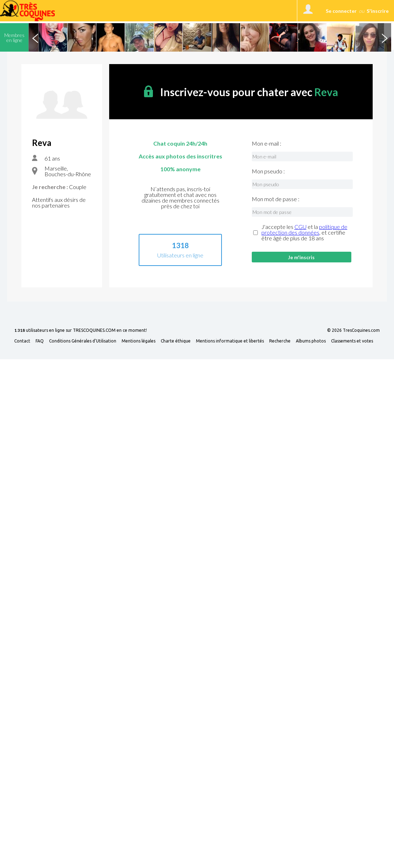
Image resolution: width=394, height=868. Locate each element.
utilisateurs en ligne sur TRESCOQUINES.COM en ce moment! (81, 331)
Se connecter (341, 11)
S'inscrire (378, 11)
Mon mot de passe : (276, 199)
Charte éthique (176, 341)
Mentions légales (139, 341)
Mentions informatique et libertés (230, 341)
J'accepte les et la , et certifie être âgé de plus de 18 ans (304, 232)
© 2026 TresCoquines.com (353, 330)
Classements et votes (352, 341)
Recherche (280, 341)
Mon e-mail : (267, 143)
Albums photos (311, 341)
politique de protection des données (304, 229)
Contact (22, 341)
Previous (35, 37)
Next (384, 37)
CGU (300, 227)
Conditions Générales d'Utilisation (83, 341)
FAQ (40, 341)
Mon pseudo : (268, 171)
